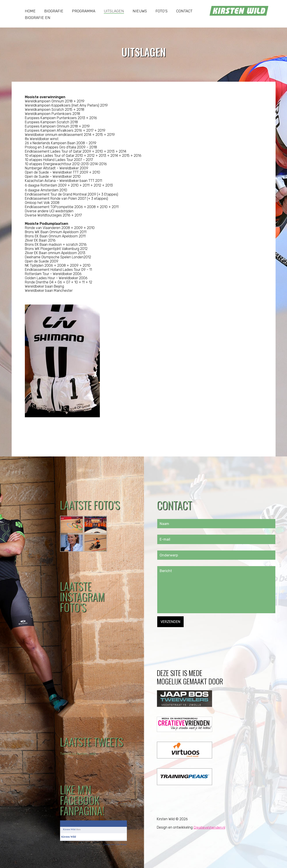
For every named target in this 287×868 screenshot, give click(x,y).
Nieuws (140, 11)
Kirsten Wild (69, 829)
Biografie (54, 11)
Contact (184, 11)
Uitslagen (114, 11)
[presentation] (191, 636)
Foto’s (162, 11)
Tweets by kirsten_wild (78, 754)
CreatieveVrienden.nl (209, 827)
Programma (84, 11)
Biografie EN (38, 18)
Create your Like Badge (115, 844)
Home (30, 11)
